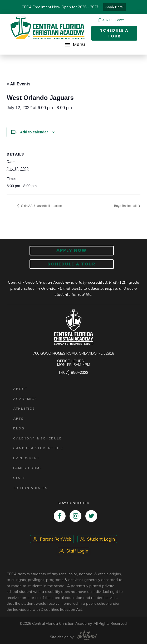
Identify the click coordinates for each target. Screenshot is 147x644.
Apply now (72, 250)
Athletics (24, 408)
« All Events (18, 84)
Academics (25, 399)
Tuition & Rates (30, 488)
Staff (19, 478)
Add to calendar (34, 132)
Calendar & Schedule (37, 438)
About (20, 389)
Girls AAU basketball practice (41, 206)
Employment (26, 458)
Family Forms (28, 468)
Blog (19, 428)
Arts (18, 418)
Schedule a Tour (114, 33)
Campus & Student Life (38, 448)
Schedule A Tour (72, 264)
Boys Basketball (126, 206)
